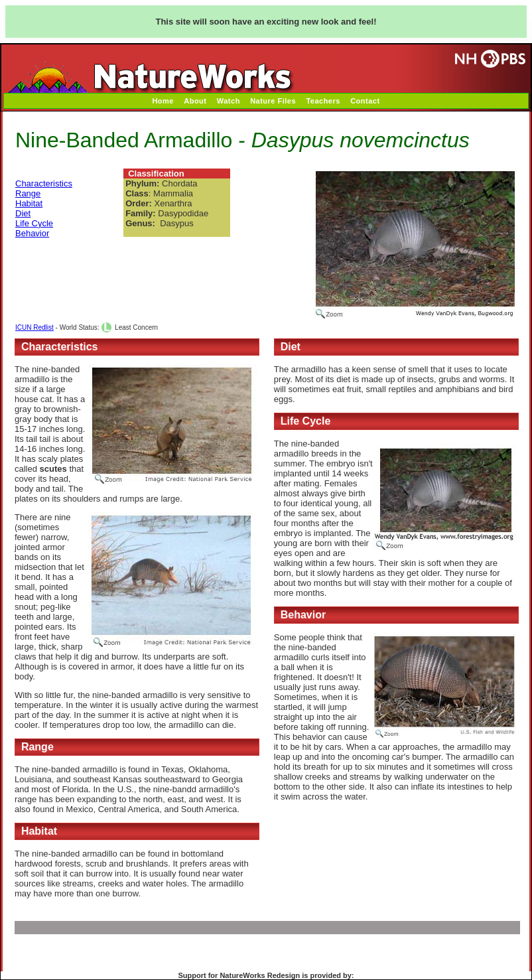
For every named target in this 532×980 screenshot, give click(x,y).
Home (163, 101)
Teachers (323, 101)
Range (28, 193)
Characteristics (44, 183)
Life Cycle (34, 223)
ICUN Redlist (34, 327)
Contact (365, 101)
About (195, 101)
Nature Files (273, 101)
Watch (229, 101)
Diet (23, 213)
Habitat (29, 203)
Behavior (32, 233)
